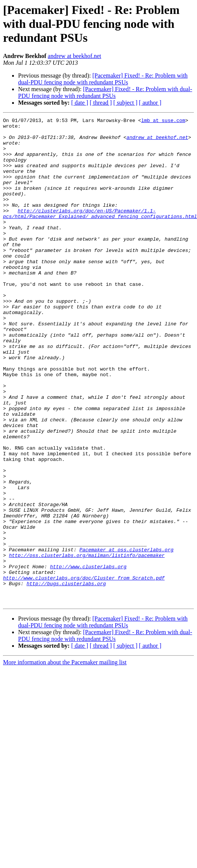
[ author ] (150, 103)
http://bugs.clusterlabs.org (66, 677)
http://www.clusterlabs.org (88, 657)
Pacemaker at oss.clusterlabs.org (127, 636)
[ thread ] (101, 103)
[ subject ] (125, 103)
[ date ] (80, 103)
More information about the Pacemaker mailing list (65, 759)
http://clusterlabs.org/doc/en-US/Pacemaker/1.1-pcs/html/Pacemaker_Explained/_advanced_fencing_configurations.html (100, 233)
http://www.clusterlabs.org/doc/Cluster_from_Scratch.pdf (84, 670)
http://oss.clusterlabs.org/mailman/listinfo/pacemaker (87, 643)
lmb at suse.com (163, 121)
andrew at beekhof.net (75, 56)
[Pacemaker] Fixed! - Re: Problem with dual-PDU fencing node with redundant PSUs (103, 79)
